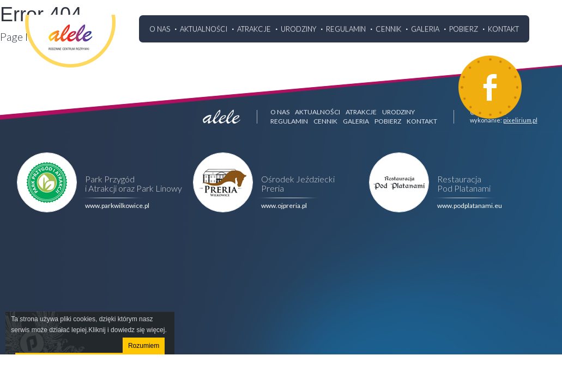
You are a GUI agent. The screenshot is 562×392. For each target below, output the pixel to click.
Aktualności (204, 29)
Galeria (425, 29)
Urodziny (298, 29)
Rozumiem (144, 346)
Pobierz (464, 29)
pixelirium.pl (520, 120)
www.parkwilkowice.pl (117, 206)
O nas (160, 29)
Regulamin (346, 29)
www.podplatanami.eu (470, 206)
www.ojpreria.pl (284, 206)
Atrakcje (254, 29)
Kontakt (503, 29)
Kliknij (97, 330)
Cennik (388, 29)
